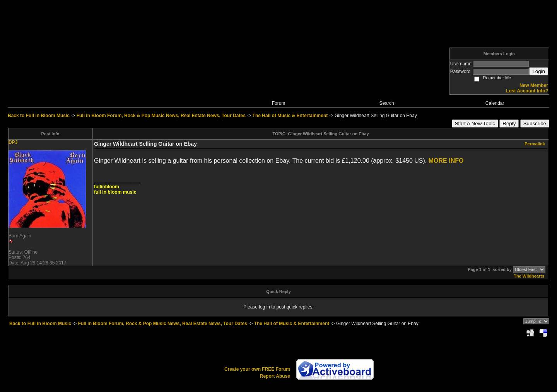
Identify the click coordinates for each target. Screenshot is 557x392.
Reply (509, 124)
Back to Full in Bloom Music (39, 116)
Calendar (495, 103)
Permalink (535, 144)
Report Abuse (275, 376)
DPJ (13, 142)
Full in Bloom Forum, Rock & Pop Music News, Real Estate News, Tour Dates (161, 116)
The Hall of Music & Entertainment (290, 116)
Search (387, 103)
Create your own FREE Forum (257, 369)
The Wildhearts (529, 276)
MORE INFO (446, 161)
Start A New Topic (475, 124)
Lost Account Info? (527, 91)
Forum (279, 103)
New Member (534, 85)
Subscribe (535, 124)
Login (539, 71)
